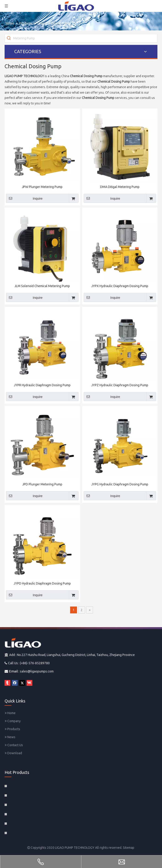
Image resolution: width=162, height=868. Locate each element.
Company (13, 721)
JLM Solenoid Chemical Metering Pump (42, 286)
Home (10, 713)
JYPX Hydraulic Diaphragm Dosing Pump (120, 286)
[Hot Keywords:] (9, 38)
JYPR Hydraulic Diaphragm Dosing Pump (42, 385)
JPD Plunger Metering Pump (42, 484)
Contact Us (14, 745)
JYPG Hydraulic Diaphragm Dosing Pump (120, 484)
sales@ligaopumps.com (37, 671)
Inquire (24, 198)
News (10, 737)
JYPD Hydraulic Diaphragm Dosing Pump (42, 583)
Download (13, 753)
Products (12, 729)
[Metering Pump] (85, 38)
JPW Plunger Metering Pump (42, 187)
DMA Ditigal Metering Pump (120, 187)
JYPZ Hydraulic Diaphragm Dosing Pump (120, 385)
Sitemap (129, 848)
